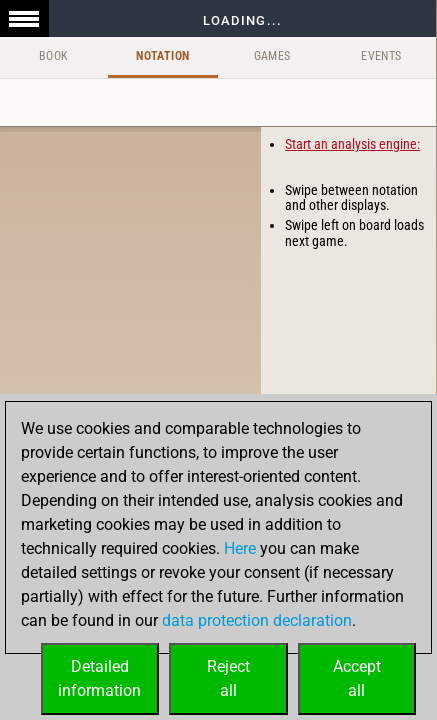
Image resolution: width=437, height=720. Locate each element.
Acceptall (357, 678)
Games (272, 56)
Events (381, 56)
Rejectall (228, 678)
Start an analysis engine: (352, 144)
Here (240, 548)
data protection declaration (257, 620)
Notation (162, 56)
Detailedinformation (99, 678)
